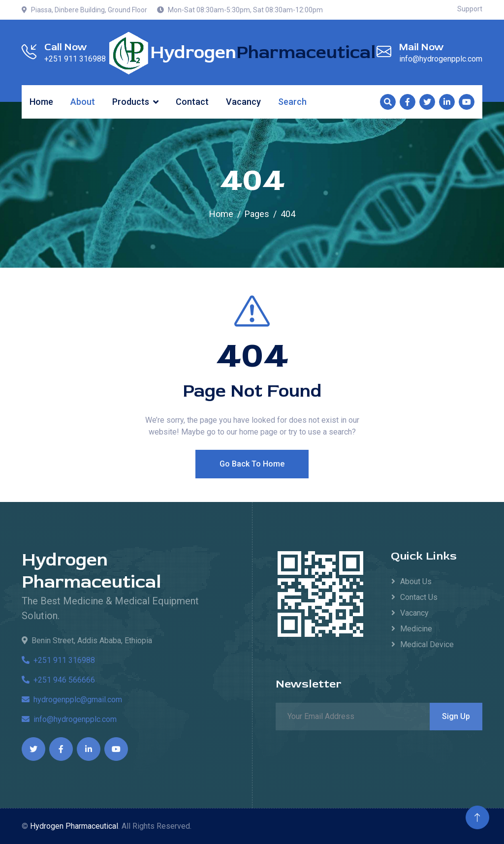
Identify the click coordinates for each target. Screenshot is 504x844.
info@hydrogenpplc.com (69, 719)
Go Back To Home (252, 484)
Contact (192, 102)
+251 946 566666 (58, 680)
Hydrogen (263, 53)
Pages (257, 214)
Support (470, 9)
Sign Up (456, 716)
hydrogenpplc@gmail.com (72, 700)
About (83, 102)
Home (41, 102)
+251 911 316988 (58, 660)
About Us (416, 581)
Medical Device (427, 644)
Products (131, 102)
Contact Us (419, 597)
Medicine (416, 629)
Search (292, 102)
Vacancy (243, 102)
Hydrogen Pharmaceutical (91, 571)
